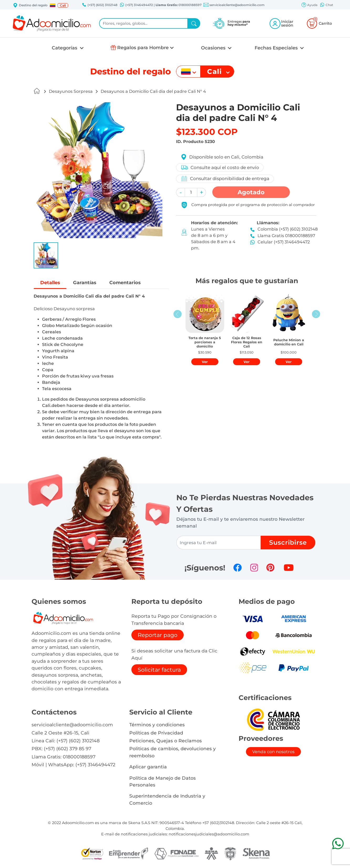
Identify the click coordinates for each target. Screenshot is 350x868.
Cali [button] (63, 5)
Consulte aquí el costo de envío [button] (220, 167)
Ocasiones (214, 48)
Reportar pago (158, 635)
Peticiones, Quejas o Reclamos (166, 741)
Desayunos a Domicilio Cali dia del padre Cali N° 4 (153, 91)
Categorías (65, 48)
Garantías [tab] (85, 282)
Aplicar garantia (148, 767)
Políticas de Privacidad (156, 733)
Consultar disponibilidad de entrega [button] (225, 179)
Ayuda (309, 5)
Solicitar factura (159, 670)
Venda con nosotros (273, 752)
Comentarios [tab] (125, 282)
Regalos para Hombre (143, 47)
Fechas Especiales (277, 48)
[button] (53, 5)
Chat (326, 5)
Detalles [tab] (50, 282)
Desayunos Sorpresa (71, 91)
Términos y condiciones (157, 725)
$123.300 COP (207, 132)
